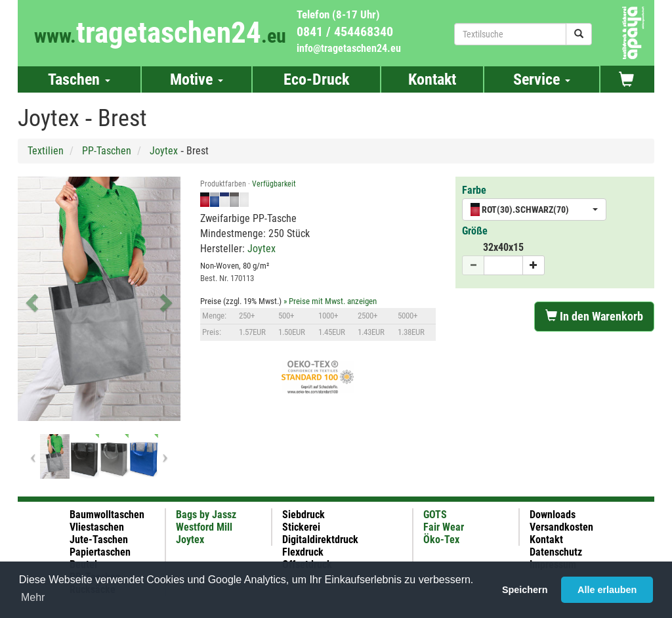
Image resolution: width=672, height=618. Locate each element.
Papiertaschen (100, 552)
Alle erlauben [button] (607, 590)
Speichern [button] (525, 590)
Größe (475, 231)
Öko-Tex (441, 540)
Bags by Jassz (206, 515)
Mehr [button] (33, 597)
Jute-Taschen (99, 540)
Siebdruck (304, 515)
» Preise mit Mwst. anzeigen (330, 301)
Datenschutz (556, 552)
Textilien (46, 151)
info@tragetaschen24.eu (349, 48)
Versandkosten (561, 527)
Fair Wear (444, 527)
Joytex (164, 151)
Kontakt (432, 79)
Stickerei (301, 527)
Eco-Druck (316, 79)
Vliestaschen (97, 527)
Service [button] (542, 79)
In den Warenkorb (594, 316)
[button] (30, 299)
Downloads (553, 515)
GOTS (435, 515)
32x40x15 (503, 247)
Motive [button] (197, 79)
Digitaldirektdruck (320, 540)
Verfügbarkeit (274, 184)
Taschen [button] (79, 79)
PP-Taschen (107, 151)
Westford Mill (204, 527)
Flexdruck (303, 552)
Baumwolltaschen (107, 515)
